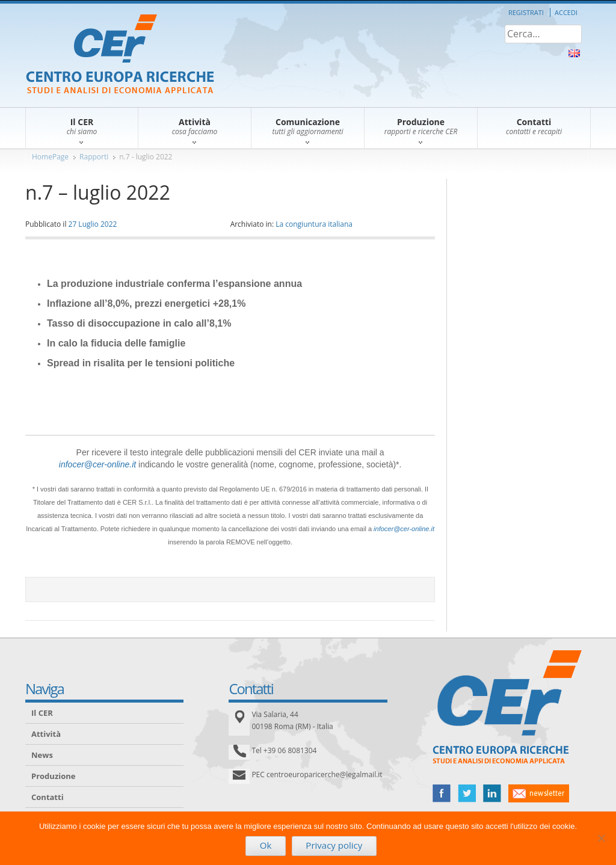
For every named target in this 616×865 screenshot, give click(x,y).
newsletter (539, 793)
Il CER (42, 713)
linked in (492, 793)
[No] (601, 838)
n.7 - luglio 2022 (146, 157)
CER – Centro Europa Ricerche (120, 55)
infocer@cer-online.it (97, 464)
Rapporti (94, 157)
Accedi (566, 12)
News (42, 755)
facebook (442, 793)
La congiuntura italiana (314, 224)
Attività (46, 734)
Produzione (53, 776)
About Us (574, 53)
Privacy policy (334, 845)
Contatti (48, 797)
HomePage (50, 157)
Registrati (526, 12)
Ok (266, 845)
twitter (467, 793)
